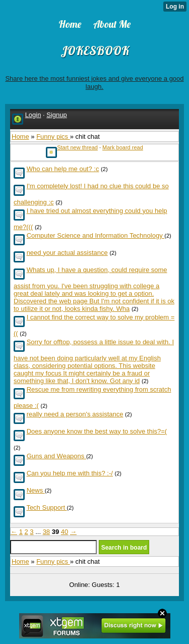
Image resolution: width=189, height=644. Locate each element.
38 (46, 532)
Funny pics (53, 137)
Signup (56, 115)
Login (33, 115)
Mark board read (123, 147)
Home (20, 137)
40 (65, 532)
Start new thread (77, 147)
